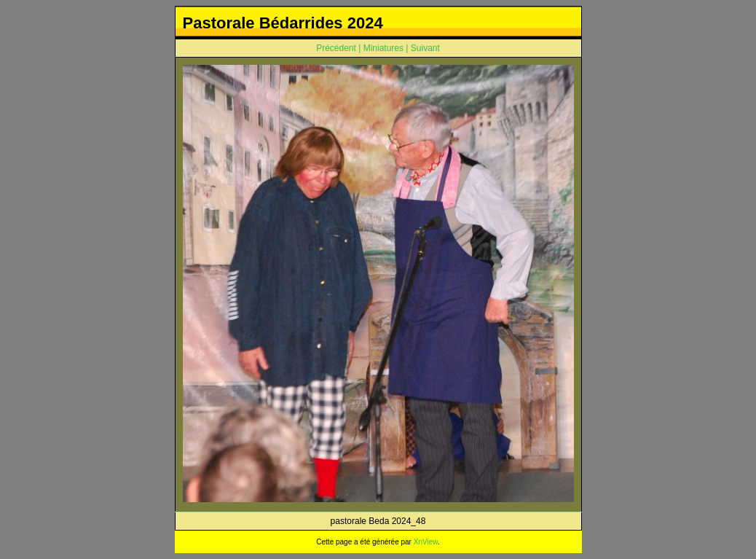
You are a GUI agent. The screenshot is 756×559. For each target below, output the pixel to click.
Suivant (425, 48)
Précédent (336, 48)
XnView (426, 542)
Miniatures (383, 48)
